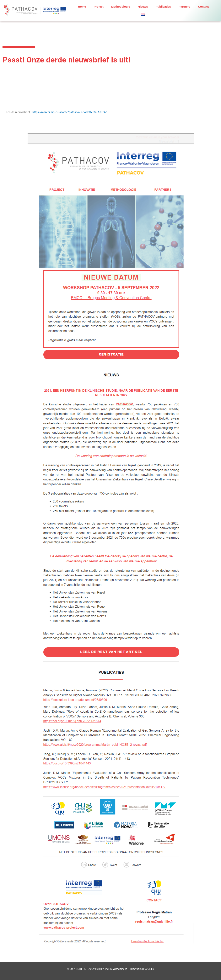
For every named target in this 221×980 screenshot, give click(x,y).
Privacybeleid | (137, 969)
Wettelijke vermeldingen (115, 969)
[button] (143, 13)
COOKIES (149, 969)
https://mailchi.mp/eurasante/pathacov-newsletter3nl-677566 (72, 112)
